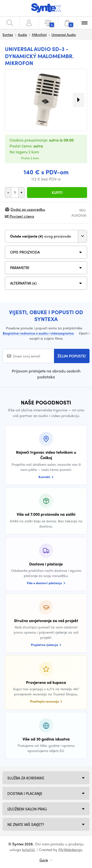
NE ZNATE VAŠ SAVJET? (26, 824)
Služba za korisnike (26, 778)
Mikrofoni (39, 34)
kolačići (29, 850)
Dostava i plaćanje (25, 793)
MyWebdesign (70, 850)
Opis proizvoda (25, 252)
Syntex (8, 34)
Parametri (20, 268)
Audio (22, 34)
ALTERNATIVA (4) (23, 283)
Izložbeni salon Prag (27, 809)
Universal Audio (64, 34)
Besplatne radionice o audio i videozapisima (38, 333)
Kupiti (57, 193)
